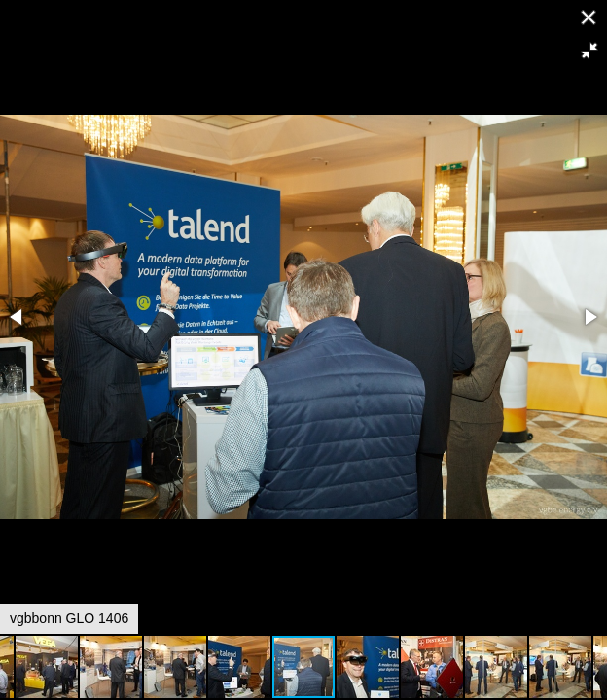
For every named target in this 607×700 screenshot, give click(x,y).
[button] (589, 51)
